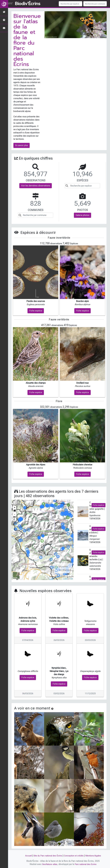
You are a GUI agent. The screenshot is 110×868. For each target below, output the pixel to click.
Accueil (27, 856)
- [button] (15, 515)
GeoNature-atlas (49, 864)
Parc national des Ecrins (86, 864)
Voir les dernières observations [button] (36, 186)
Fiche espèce (99, 505)
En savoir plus (22, 145)
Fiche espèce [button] (36, 311)
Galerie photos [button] (82, 215)
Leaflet (65, 579)
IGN (71, 579)
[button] (15, 511)
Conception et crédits (74, 856)
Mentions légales (94, 856)
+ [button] (15, 508)
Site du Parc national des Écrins (47, 856)
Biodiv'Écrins (28, 4)
